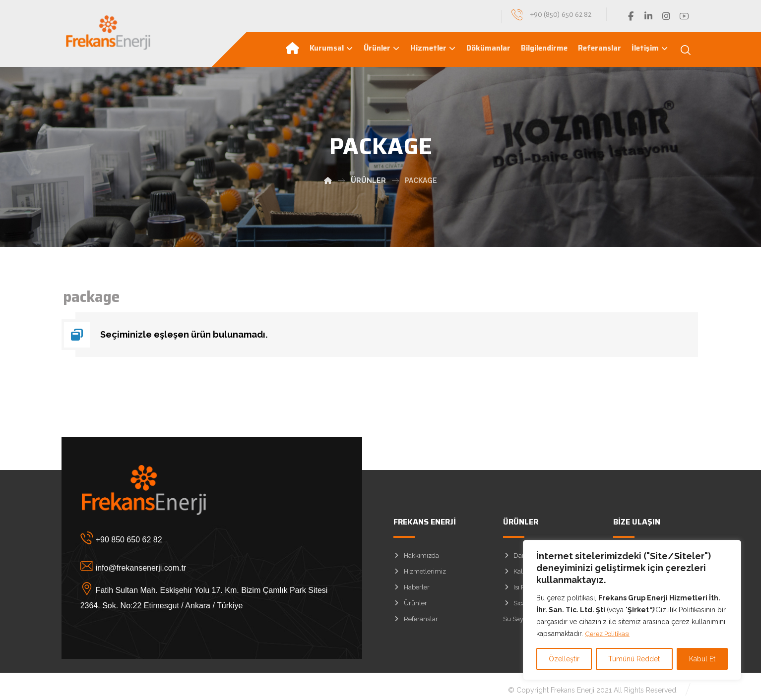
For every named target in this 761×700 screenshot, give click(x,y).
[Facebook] (631, 16)
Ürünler (410, 606)
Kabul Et (702, 659)
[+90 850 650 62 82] (195, 541)
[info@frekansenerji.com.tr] (195, 569)
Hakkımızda (416, 558)
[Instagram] (666, 16)
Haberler (412, 590)
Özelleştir (564, 659)
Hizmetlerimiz (420, 574)
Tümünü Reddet (634, 659)
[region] (632, 610)
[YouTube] (684, 16)
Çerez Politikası (610, 634)
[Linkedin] (648, 16)
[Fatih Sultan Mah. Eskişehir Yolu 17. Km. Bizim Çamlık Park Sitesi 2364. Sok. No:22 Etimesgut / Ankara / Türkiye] (195, 597)
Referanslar (416, 622)
